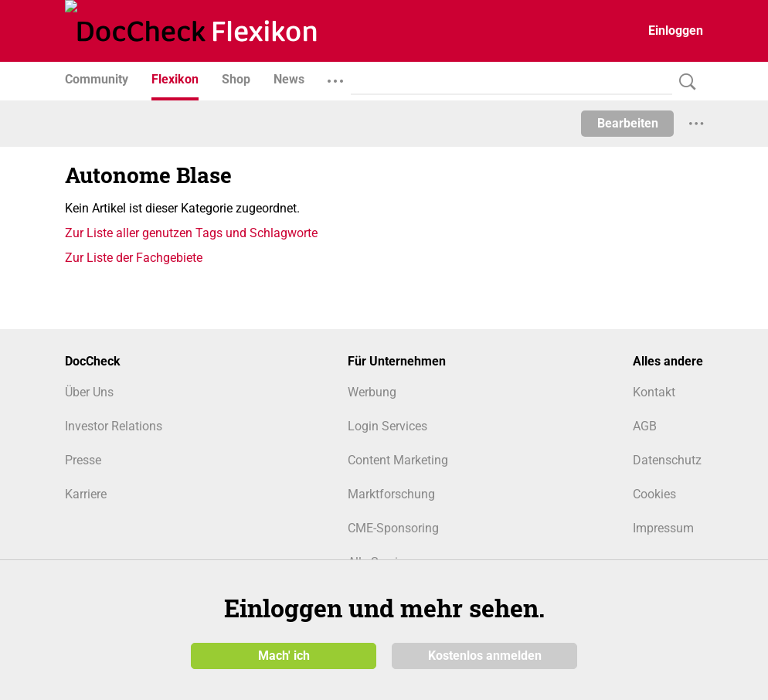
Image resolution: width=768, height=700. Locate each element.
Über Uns (89, 392)
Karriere (86, 494)
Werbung (372, 392)
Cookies (654, 494)
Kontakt (654, 392)
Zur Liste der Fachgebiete (134, 258)
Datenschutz (667, 460)
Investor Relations (114, 426)
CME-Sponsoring (393, 528)
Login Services (387, 426)
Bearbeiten (628, 123)
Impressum (663, 528)
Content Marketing (398, 460)
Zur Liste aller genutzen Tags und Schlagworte (191, 233)
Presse (83, 460)
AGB (645, 426)
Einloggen (676, 31)
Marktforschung (391, 494)
